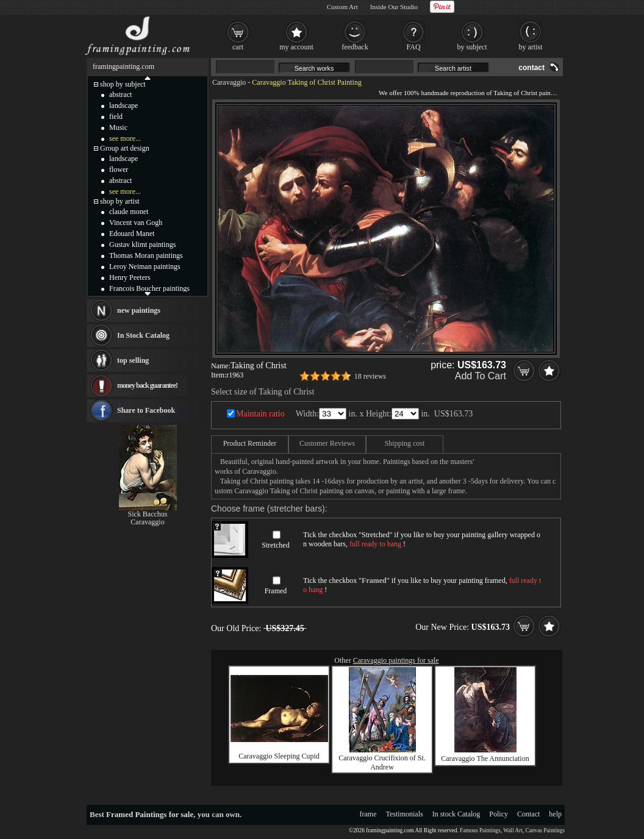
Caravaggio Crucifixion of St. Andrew (382, 762)
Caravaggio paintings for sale (396, 660)
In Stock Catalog (143, 335)
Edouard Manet (132, 234)
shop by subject (123, 84)
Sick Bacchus (148, 514)
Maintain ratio (260, 414)
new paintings (139, 310)
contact (531, 68)
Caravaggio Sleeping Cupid (279, 756)
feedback (355, 47)
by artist (531, 47)
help (555, 814)
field (116, 116)
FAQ (413, 47)
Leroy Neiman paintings (145, 266)
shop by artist (120, 201)
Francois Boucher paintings (149, 288)
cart (238, 47)
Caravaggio (229, 82)
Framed (276, 591)
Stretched (275, 545)
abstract (120, 95)
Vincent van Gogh (136, 223)
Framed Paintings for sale (150, 814)
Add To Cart (481, 376)
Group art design (125, 148)
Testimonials (405, 814)
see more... (125, 138)
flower (119, 170)
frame (368, 814)
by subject (472, 47)
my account (296, 47)
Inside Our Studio (394, 7)
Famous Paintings (480, 830)
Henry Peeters (130, 277)
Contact (528, 814)
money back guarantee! (147, 385)
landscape (123, 105)
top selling (133, 360)
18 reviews (370, 376)
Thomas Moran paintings (146, 255)
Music (118, 127)
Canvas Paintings (545, 830)
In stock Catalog (456, 814)
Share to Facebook (146, 410)
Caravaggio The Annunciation (485, 759)
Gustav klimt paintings (142, 245)
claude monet (129, 212)
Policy (499, 814)
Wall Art (513, 830)
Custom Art (342, 7)
